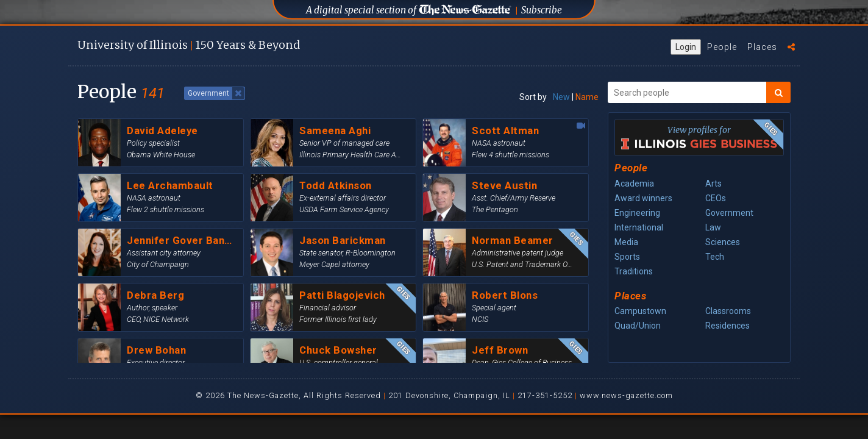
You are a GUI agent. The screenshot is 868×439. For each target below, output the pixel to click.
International (639, 227)
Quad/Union (638, 326)
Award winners (643, 198)
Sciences (723, 242)
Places (762, 47)
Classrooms (728, 311)
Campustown (640, 311)
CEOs (716, 198)
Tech (715, 257)
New (561, 97)
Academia (634, 184)
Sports (627, 257)
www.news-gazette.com (626, 395)
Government (729, 213)
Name (587, 97)
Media (626, 242)
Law (713, 227)
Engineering (637, 213)
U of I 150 (189, 45)
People (722, 47)
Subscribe (542, 10)
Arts (713, 184)
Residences (727, 326)
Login (686, 47)
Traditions (634, 271)
